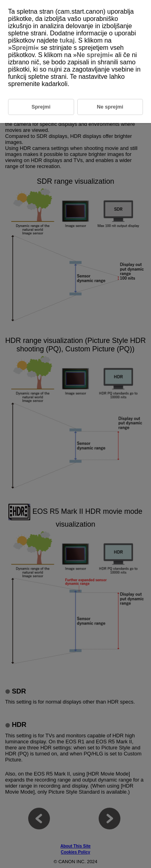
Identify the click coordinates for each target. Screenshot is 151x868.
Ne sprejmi (93, 55)
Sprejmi (24, 48)
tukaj (67, 40)
